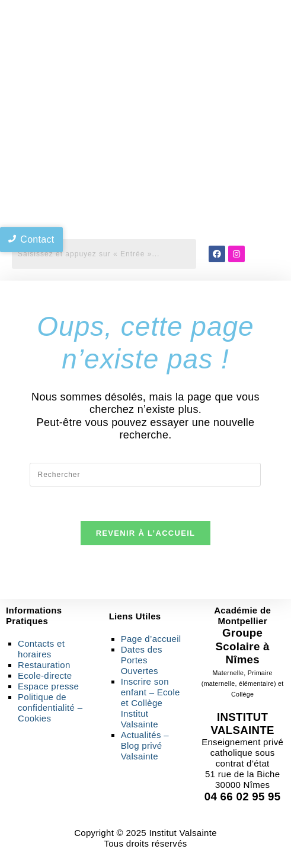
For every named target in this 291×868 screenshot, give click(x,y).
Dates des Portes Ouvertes (142, 662)
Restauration (44, 667)
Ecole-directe (45, 677)
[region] (145, 196)
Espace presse (48, 688)
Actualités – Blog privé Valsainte (145, 747)
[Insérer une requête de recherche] (145, 475)
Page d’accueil (151, 640)
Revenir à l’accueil (146, 535)
